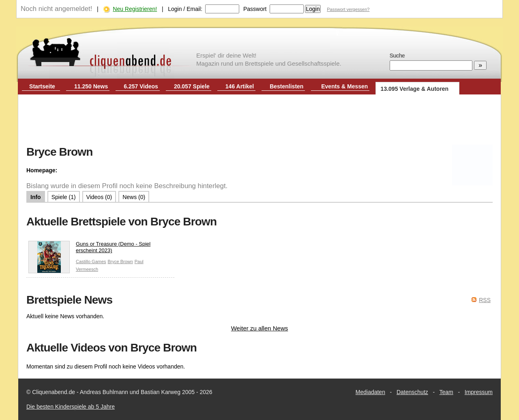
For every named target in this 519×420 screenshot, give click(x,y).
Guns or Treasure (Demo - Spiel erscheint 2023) (89, 249)
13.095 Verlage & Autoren (415, 89)
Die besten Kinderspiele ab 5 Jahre (71, 407)
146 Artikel (240, 86)
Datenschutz (412, 392)
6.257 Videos (141, 86)
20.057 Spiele (192, 86)
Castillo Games (91, 261)
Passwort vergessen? (348, 9)
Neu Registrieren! (135, 9)
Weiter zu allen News (260, 328)
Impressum (479, 392)
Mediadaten (370, 392)
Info (36, 197)
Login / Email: (185, 9)
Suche (397, 56)
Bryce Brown (120, 261)
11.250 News (91, 86)
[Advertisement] (259, 121)
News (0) (134, 197)
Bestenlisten (286, 86)
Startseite (42, 86)
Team (446, 392)
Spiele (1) (64, 197)
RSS (485, 300)
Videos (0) (99, 197)
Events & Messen (344, 86)
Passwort (255, 9)
